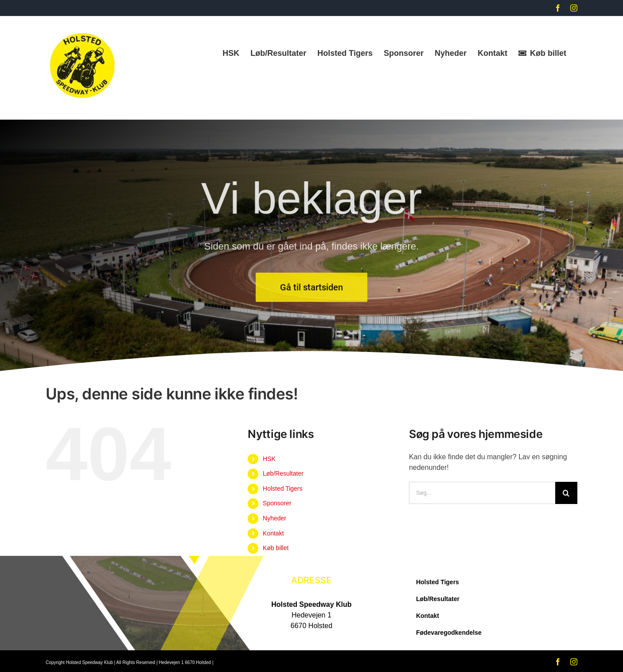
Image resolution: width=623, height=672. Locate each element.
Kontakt (273, 533)
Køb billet (276, 548)
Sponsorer (277, 503)
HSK (269, 459)
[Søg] (566, 493)
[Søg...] (482, 493)
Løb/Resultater (283, 473)
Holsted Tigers (282, 488)
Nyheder (275, 518)
